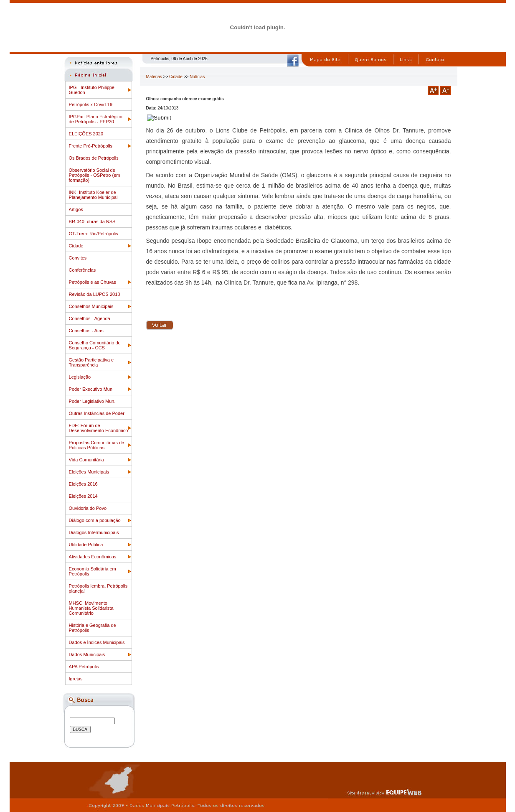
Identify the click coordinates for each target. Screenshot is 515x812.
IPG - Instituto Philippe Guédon (92, 90)
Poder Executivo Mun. (91, 389)
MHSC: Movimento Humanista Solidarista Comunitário (91, 608)
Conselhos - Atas (86, 331)
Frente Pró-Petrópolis (91, 146)
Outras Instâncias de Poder (97, 413)
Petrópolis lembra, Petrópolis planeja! (98, 588)
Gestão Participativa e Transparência (91, 362)
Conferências (82, 270)
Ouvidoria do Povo (88, 508)
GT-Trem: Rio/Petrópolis (94, 234)
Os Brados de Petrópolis (94, 158)
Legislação (80, 377)
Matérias (154, 77)
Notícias (197, 77)
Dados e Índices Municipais (97, 642)
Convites (78, 258)
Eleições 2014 (83, 496)
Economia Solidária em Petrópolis (93, 571)
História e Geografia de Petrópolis (93, 628)
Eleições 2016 (83, 484)
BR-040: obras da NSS (92, 221)
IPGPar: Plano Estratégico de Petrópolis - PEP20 (96, 119)
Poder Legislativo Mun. (92, 401)
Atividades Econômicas (93, 557)
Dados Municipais (87, 654)
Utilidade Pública (86, 545)
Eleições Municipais (89, 472)
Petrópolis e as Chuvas (93, 282)
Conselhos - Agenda (90, 318)
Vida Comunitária (86, 460)
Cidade (76, 246)
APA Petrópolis (84, 667)
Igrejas (76, 679)
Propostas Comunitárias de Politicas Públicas (97, 445)
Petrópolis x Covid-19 (91, 104)
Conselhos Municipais (91, 306)
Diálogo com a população (95, 520)
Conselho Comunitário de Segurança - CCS (95, 345)
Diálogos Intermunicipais (94, 532)
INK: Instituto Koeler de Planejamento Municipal (93, 195)
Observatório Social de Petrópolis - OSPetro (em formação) (95, 175)
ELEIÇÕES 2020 (86, 134)
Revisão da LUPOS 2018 (95, 294)
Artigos (76, 209)
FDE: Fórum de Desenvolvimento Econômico (99, 428)
